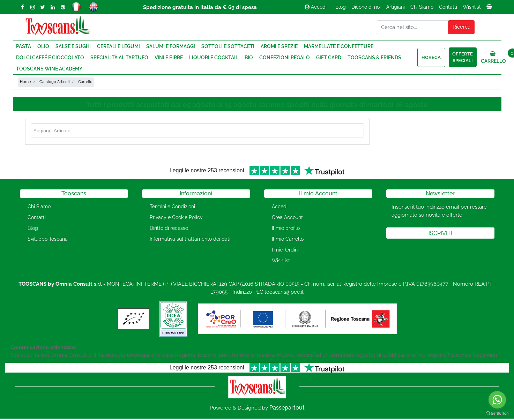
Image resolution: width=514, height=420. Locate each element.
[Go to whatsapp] (497, 400)
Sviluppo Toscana (48, 239)
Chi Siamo (422, 7)
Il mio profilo (286, 228)
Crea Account (287, 217)
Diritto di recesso (169, 228)
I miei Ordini (285, 250)
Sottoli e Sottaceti (228, 46)
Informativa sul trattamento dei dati (190, 239)
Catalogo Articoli (54, 82)
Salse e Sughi (73, 46)
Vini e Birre (169, 58)
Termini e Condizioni (172, 207)
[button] (461, 27)
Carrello (85, 82)
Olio (43, 46)
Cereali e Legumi (118, 46)
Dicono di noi (366, 7)
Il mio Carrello (288, 239)
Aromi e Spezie (279, 46)
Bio (249, 58)
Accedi (316, 7)
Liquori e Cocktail (214, 58)
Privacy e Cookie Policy (176, 217)
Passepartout (287, 408)
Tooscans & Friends (374, 58)
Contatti (448, 7)
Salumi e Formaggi (171, 46)
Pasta (24, 46)
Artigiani (396, 7)
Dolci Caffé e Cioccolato (50, 58)
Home (25, 82)
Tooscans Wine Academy (49, 69)
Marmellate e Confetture (339, 46)
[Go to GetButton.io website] (497, 413)
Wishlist (472, 7)
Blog (341, 7)
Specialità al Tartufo (119, 58)
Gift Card (329, 58)
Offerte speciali (463, 57)
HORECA (431, 57)
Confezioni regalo (285, 58)
